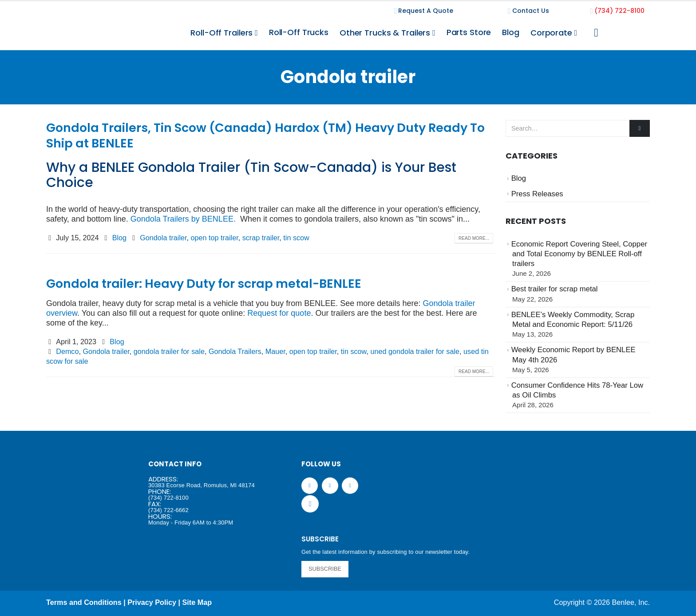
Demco (67, 351)
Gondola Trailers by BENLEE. (183, 219)
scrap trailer (261, 238)
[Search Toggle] (596, 33)
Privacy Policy (152, 602)
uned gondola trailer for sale (415, 351)
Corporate (551, 33)
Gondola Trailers (235, 351)
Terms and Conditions (84, 602)
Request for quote (279, 313)
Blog (511, 32)
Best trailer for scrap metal (555, 289)
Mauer (275, 351)
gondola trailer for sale (169, 351)
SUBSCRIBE (325, 569)
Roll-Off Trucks (299, 32)
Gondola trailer (163, 238)
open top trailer (215, 238)
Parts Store (469, 32)
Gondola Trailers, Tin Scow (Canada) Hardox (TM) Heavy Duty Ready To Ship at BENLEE (265, 135)
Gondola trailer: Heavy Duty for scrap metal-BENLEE (204, 284)
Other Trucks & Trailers (385, 33)
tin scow (296, 238)
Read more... (474, 238)
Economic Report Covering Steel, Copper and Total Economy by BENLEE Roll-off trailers (579, 254)
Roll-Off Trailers (221, 33)
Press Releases (537, 194)
